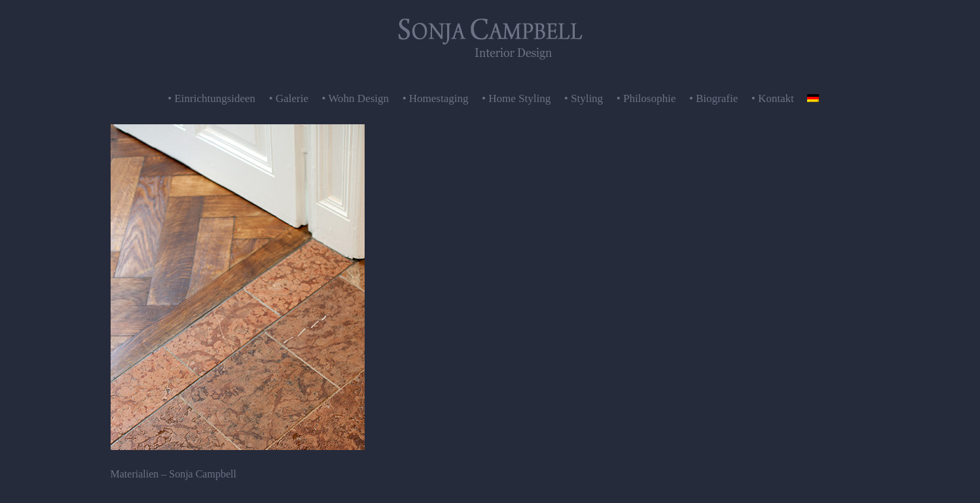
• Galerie (289, 98)
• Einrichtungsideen (211, 98)
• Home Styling (516, 98)
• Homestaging (436, 98)
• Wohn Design (356, 98)
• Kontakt (773, 98)
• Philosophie (646, 98)
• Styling (584, 98)
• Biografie (714, 98)
